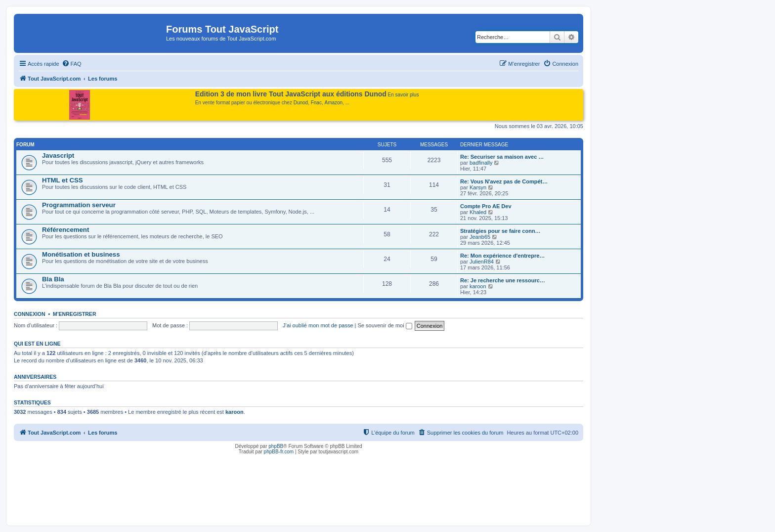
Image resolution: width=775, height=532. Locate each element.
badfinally (481, 163)
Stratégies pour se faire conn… (500, 231)
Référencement (65, 230)
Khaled (478, 212)
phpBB (276, 446)
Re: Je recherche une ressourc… (503, 280)
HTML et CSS (63, 180)
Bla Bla (53, 279)
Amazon (334, 103)
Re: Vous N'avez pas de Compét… (504, 181)
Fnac (316, 103)
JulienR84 (482, 262)
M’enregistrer (75, 314)
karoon (478, 286)
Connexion (30, 314)
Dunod (301, 103)
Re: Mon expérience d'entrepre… (502, 256)
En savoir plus (404, 95)
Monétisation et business (81, 254)
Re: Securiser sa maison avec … (502, 157)
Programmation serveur (79, 205)
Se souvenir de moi (385, 325)
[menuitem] (72, 64)
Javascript (58, 155)
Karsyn (478, 187)
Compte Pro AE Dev (486, 206)
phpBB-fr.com (279, 452)
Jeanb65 (480, 237)
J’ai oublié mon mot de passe (318, 325)
